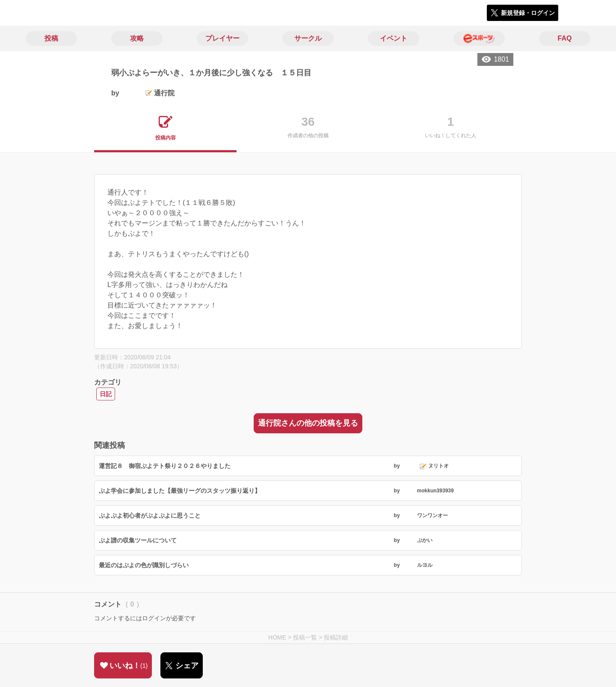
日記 (106, 394)
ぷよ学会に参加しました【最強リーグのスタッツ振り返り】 (180, 491)
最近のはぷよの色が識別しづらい (144, 565)
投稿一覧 (305, 637)
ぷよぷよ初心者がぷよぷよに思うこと (150, 515)
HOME (277, 637)
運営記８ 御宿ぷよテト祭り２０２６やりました (165, 466)
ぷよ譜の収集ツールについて (138, 540)
